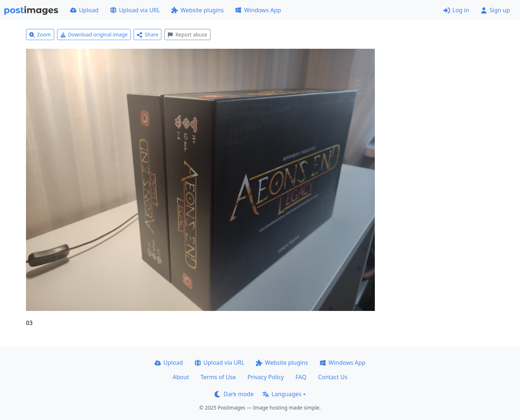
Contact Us (333, 377)
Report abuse (187, 34)
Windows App (258, 10)
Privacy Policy (266, 377)
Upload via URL (135, 10)
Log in (456, 10)
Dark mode (234, 394)
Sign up (495, 10)
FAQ (301, 377)
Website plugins (198, 10)
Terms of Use (218, 377)
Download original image (94, 34)
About (181, 377)
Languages (282, 394)
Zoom (40, 34)
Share (148, 34)
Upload (84, 10)
